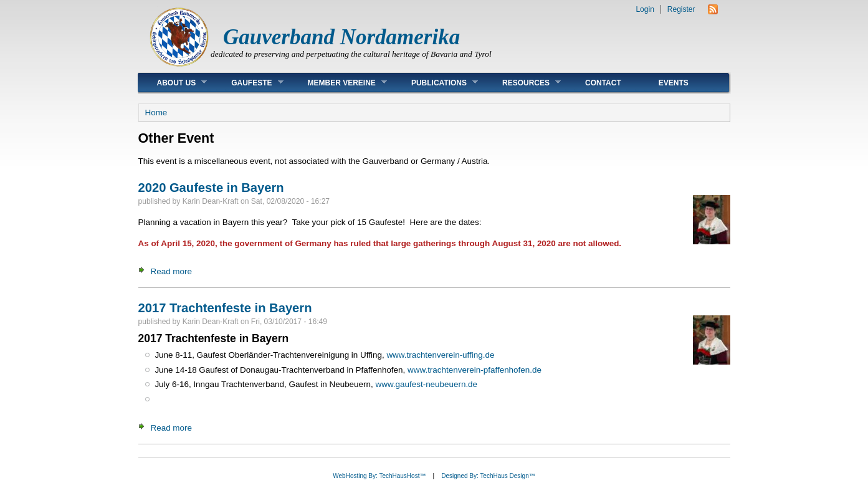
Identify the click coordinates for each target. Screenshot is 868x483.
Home (156, 112)
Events (674, 83)
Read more (171, 271)
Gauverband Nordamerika (341, 37)
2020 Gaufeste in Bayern (211, 188)
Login (645, 9)
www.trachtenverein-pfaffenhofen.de (475, 370)
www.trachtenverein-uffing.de (440, 355)
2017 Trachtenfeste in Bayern (225, 308)
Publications (435, 83)
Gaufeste (248, 83)
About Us (173, 83)
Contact (603, 83)
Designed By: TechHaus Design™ (488, 476)
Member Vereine (338, 83)
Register (681, 9)
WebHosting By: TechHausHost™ (379, 476)
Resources (522, 83)
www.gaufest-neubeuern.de (426, 384)
